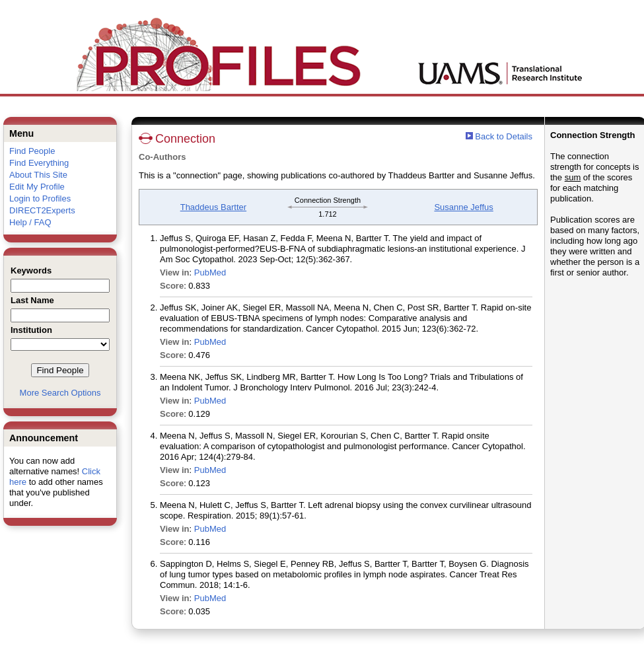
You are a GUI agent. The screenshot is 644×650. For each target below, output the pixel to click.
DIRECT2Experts (42, 210)
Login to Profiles (40, 199)
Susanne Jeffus (463, 207)
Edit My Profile (37, 187)
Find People (32, 151)
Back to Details (504, 136)
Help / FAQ (30, 222)
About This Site (38, 175)
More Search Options (60, 393)
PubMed (210, 272)
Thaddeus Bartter (213, 207)
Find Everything (39, 163)
